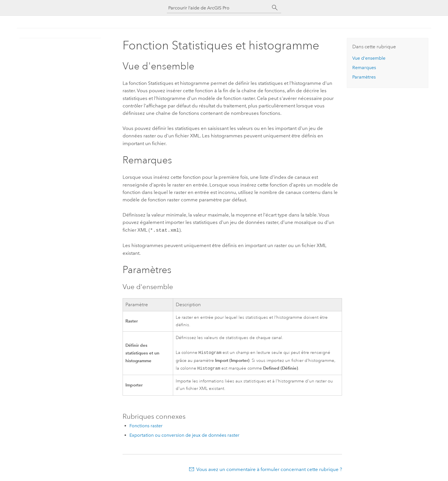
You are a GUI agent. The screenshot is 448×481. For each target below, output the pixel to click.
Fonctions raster (146, 426)
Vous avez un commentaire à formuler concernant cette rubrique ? (269, 470)
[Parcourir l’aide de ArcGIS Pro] (218, 8)
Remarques (364, 68)
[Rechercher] (275, 8)
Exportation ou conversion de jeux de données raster (184, 435)
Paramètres (364, 77)
